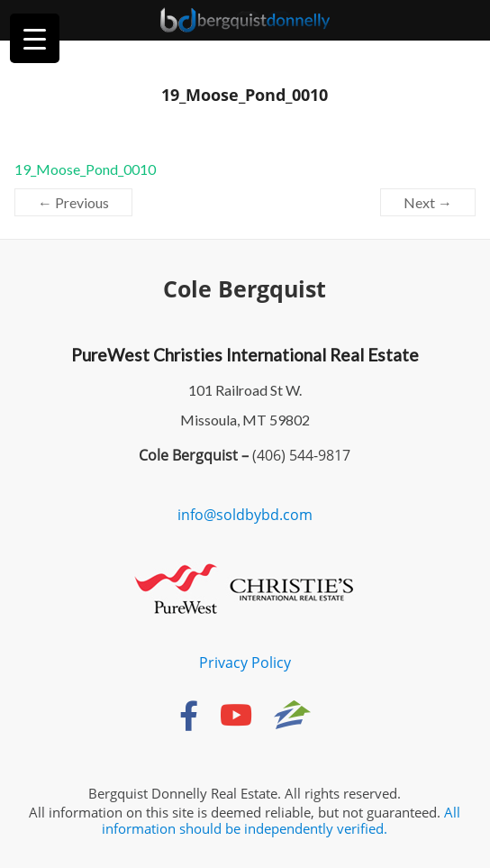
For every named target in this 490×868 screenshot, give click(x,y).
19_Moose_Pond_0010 (85, 169)
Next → (428, 202)
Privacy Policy (245, 662)
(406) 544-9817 (299, 455)
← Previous (73, 202)
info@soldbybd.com (245, 515)
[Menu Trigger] (35, 38)
